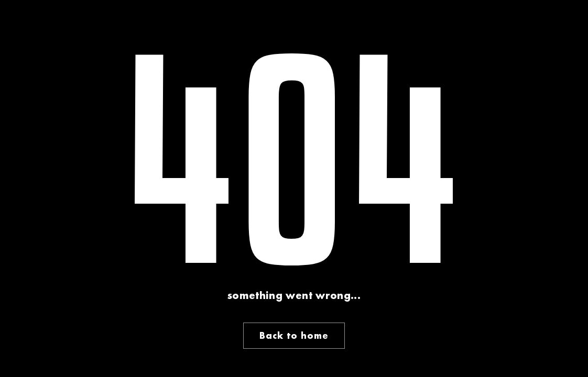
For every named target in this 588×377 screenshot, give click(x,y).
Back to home (294, 335)
